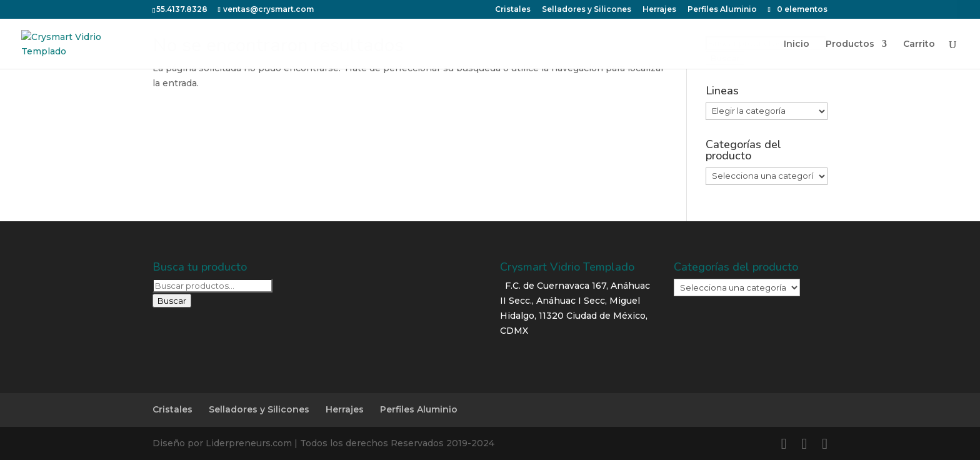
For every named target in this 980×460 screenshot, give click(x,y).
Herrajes (345, 409)
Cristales (172, 409)
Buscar (172, 301)
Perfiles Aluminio (419, 409)
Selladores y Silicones (259, 409)
